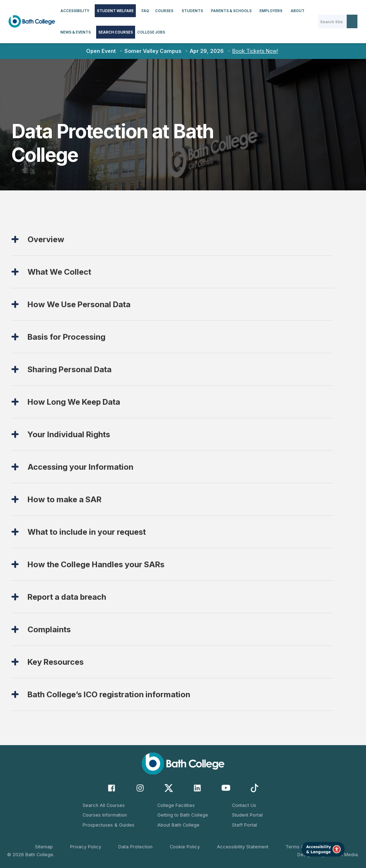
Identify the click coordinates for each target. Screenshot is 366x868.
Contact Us (244, 805)
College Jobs (151, 32)
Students (192, 11)
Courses (164, 11)
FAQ (145, 11)
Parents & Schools (231, 11)
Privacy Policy (86, 847)
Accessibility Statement (243, 847)
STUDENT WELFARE (115, 11)
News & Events (76, 32)
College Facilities (176, 805)
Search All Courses (104, 805)
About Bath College (178, 825)
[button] (75, 11)
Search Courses (116, 32)
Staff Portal (244, 825)
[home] (32, 21)
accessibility (75, 11)
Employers (271, 11)
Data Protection (135, 847)
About (298, 11)
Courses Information (105, 815)
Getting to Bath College (183, 815)
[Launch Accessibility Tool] (323, 849)
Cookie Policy (185, 847)
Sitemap (44, 847)
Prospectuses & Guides (108, 825)
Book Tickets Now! (255, 51)
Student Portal (247, 815)
